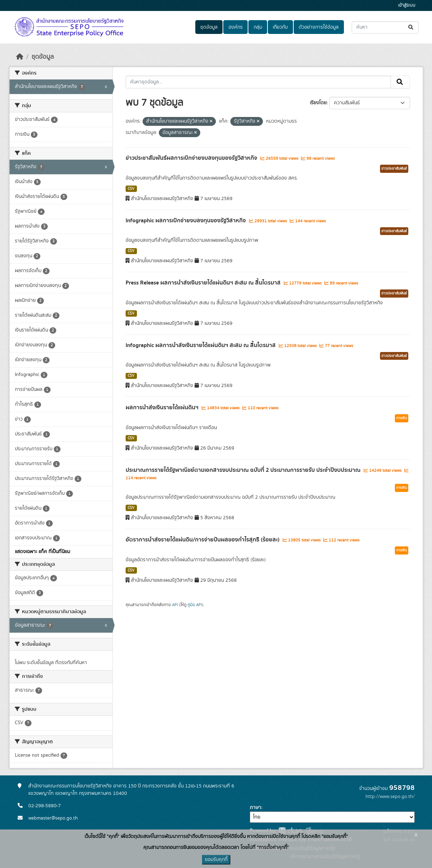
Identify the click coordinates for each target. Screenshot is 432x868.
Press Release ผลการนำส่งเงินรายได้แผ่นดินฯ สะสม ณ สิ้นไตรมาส (204, 283)
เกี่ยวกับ (280, 27)
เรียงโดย (318, 103)
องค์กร (236, 27)
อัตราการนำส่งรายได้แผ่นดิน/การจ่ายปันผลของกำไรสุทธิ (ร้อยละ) (203, 540)
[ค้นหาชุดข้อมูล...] (385, 27)
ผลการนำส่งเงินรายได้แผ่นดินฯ (163, 407)
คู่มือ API (195, 605)
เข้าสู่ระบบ (407, 5)
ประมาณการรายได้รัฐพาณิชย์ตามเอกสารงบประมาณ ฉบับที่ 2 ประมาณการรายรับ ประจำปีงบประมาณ (244, 470)
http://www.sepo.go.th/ (390, 797)
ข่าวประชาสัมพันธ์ (394, 169)
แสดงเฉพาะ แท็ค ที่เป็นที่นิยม (42, 552)
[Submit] (411, 27)
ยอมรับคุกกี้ (216, 860)
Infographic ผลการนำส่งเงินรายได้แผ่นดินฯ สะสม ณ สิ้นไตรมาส (201, 345)
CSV (131, 189)
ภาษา (255, 808)
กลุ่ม (258, 27)
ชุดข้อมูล (209, 27)
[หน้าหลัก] (20, 57)
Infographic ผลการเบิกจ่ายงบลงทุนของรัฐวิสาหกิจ (186, 221)
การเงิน (402, 418)
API (175, 605)
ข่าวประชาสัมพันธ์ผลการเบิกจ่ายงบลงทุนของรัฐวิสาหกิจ (192, 158)
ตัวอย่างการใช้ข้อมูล (319, 27)
